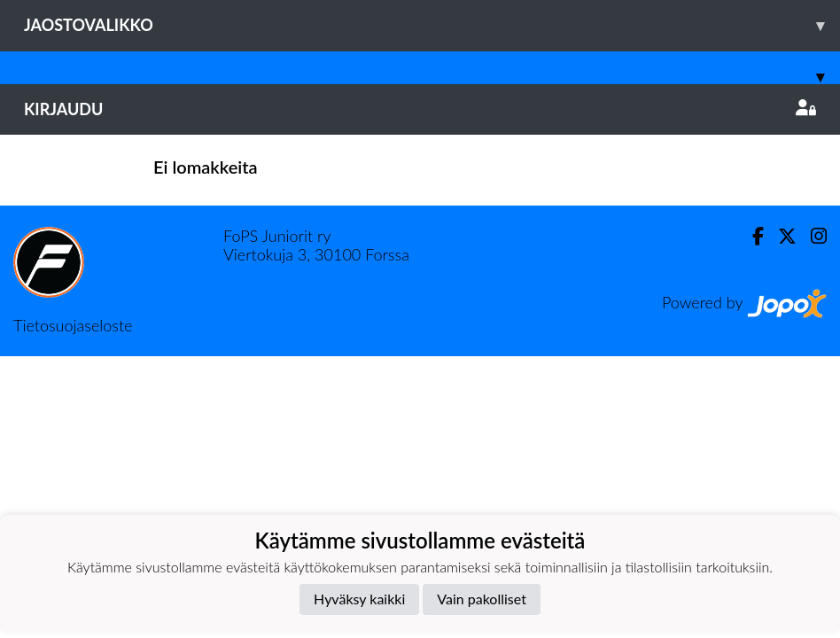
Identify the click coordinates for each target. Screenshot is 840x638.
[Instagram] (812, 236)
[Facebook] (751, 236)
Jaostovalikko (432, 25)
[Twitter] (780, 236)
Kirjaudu (420, 109)
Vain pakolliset (482, 599)
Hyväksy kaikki (359, 599)
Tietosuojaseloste (73, 325)
